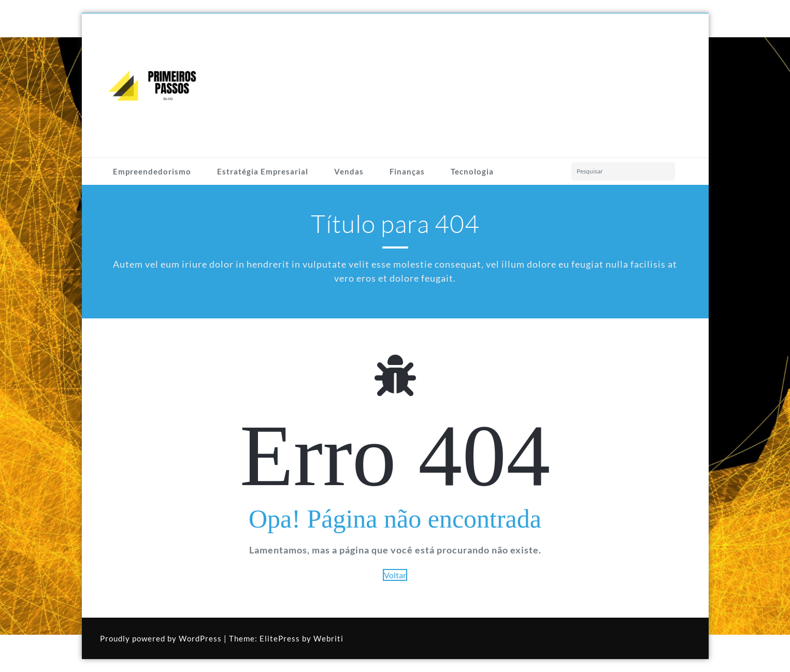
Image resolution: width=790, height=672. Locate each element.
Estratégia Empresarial (263, 171)
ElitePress (280, 638)
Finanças (407, 171)
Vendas (349, 171)
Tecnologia (472, 171)
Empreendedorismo (152, 171)
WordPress (200, 638)
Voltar (395, 575)
